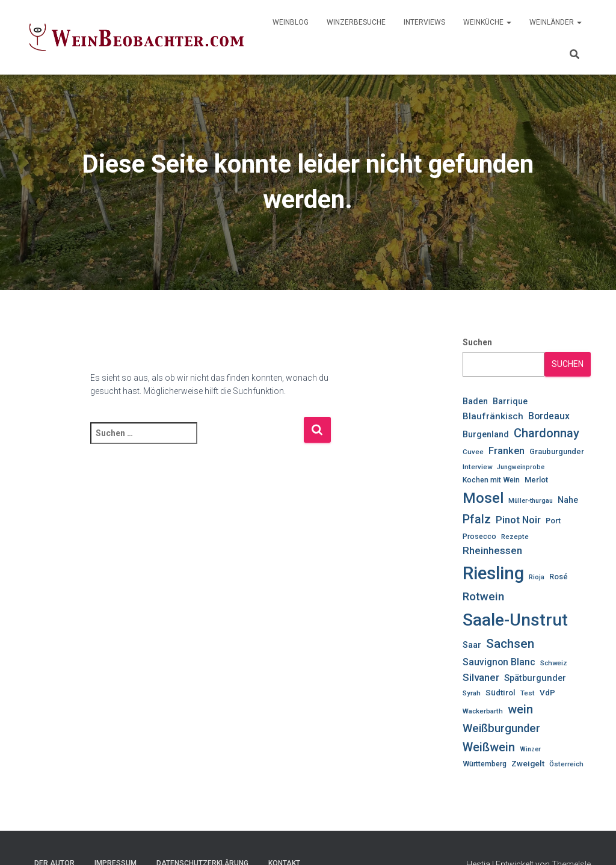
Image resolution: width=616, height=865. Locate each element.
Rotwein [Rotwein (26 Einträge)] (483, 596)
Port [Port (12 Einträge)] (553, 521)
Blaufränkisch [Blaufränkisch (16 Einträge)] (493, 416)
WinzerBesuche (356, 22)
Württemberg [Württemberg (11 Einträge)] (485, 764)
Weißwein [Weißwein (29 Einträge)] (489, 747)
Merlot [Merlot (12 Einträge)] (536, 480)
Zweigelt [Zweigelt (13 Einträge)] (528, 763)
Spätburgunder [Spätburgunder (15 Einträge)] (535, 678)
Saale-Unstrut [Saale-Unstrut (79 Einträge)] (515, 620)
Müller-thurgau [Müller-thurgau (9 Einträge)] (531, 501)
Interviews (424, 22)
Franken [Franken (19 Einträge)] (507, 451)
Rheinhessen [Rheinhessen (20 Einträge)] (492, 550)
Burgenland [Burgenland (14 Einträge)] (486, 434)
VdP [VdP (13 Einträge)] (547, 692)
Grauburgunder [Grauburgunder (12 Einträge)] (557, 451)
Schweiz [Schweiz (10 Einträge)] (554, 663)
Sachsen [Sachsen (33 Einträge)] (510, 644)
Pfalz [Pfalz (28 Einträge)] (477, 519)
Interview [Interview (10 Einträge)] (477, 467)
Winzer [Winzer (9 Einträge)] (530, 749)
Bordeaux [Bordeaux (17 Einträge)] (549, 416)
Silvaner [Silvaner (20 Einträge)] (481, 677)
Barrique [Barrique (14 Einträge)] (510, 401)
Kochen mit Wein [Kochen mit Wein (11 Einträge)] (491, 480)
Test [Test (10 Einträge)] (528, 693)
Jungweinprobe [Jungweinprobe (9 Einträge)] (521, 467)
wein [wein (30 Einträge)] (520, 709)
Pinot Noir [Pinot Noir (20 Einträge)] (518, 520)
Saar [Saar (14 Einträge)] (472, 645)
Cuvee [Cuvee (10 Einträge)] (473, 452)
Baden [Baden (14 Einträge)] (475, 401)
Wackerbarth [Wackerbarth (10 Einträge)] (483, 711)
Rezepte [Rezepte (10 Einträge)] (515, 537)
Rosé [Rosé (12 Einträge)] (559, 577)
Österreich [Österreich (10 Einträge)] (566, 764)
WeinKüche (487, 22)
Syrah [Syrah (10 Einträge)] (472, 693)
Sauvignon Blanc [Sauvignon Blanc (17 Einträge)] (499, 662)
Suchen (477, 342)
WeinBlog (291, 22)
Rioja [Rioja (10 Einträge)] (537, 577)
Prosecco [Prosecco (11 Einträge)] (479, 537)
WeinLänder (556, 22)
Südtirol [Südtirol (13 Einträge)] (500, 692)
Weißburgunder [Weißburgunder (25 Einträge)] (501, 728)
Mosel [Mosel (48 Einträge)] (483, 498)
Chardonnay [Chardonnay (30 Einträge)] (547, 433)
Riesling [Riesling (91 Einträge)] (493, 573)
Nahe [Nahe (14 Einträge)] (568, 500)
